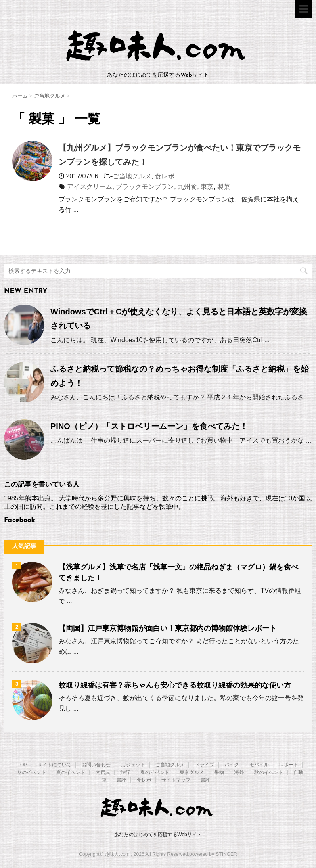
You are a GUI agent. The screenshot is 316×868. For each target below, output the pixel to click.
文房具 (103, 772)
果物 (219, 772)
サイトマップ (176, 780)
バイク (232, 765)
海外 (239, 772)
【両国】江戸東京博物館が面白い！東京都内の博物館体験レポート (167, 628)
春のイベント (155, 772)
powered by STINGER (213, 854)
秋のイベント (269, 772)
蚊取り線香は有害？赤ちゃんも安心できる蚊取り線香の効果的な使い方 (175, 685)
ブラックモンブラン (145, 187)
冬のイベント (31, 772)
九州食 (187, 187)
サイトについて (54, 765)
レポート (289, 765)
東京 (207, 187)
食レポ (165, 176)
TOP (22, 765)
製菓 (224, 187)
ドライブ (205, 765)
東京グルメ (192, 772)
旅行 (125, 772)
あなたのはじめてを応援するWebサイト (158, 835)
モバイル (259, 765)
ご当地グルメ (132, 176)
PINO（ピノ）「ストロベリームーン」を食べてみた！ (149, 426)
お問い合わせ (96, 765)
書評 (121, 780)
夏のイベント (71, 772)
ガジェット (133, 765)
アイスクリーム (90, 187)
